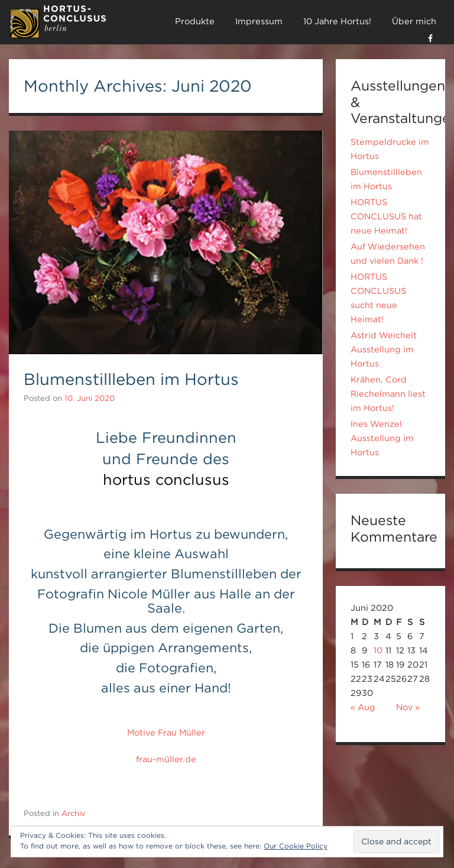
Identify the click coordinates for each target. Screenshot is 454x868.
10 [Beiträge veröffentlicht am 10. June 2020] (378, 650)
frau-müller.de (166, 759)
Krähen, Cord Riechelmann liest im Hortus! (388, 394)
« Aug (363, 707)
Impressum (259, 21)
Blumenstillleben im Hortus (131, 379)
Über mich (414, 21)
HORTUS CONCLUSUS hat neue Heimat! (386, 216)
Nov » (408, 707)
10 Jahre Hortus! (337, 21)
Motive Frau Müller (166, 733)
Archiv (74, 813)
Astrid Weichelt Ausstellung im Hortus (384, 349)
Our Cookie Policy (296, 846)
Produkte (195, 21)
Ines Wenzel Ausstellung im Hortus (382, 438)
